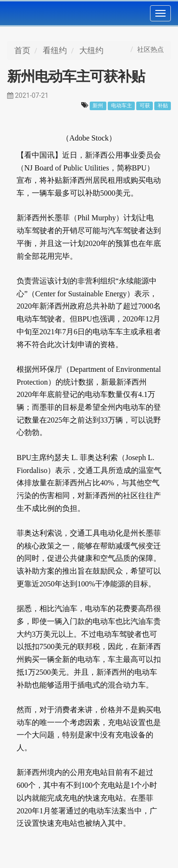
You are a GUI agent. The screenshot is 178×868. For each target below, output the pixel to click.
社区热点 (150, 49)
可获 (145, 106)
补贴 (163, 106)
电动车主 (122, 106)
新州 (98, 106)
